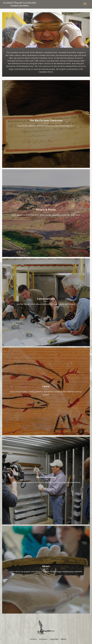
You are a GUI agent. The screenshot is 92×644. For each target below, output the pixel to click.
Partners (43, 639)
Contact (33, 639)
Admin (64, 639)
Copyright (54, 639)
